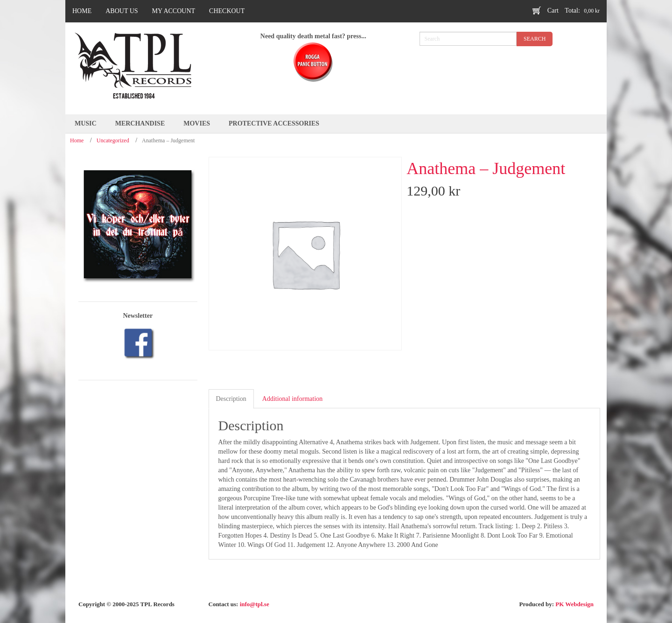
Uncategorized (113, 140)
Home (77, 140)
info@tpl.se (255, 604)
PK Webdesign (574, 604)
